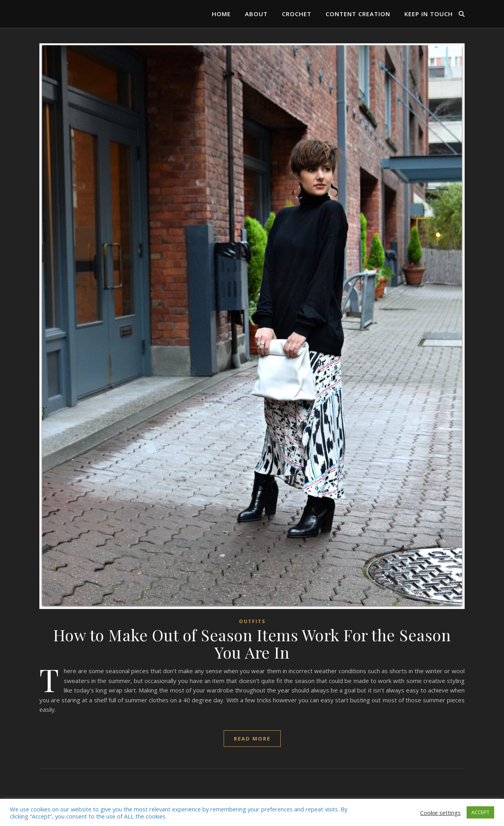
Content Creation (358, 14)
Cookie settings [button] (440, 813)
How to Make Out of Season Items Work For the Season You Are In (252, 643)
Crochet (297, 14)
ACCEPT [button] (480, 812)
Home (221, 14)
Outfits (252, 621)
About (256, 14)
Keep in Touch (429, 14)
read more (252, 739)
